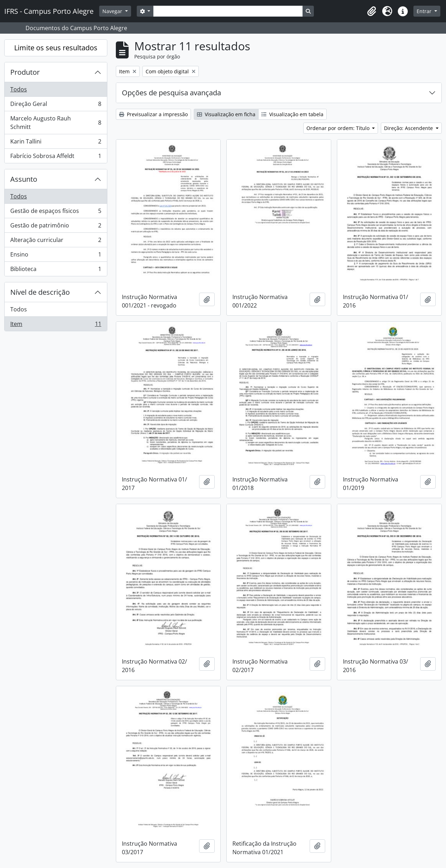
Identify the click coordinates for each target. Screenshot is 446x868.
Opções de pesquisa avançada (171, 93)
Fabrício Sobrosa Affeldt (56, 157)
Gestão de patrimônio (56, 227)
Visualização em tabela (292, 114)
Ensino (56, 256)
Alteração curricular (56, 241)
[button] (372, 11)
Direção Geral (56, 105)
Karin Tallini (56, 143)
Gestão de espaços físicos (56, 212)
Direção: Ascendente (409, 128)
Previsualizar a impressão (153, 114)
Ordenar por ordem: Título (339, 128)
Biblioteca (56, 270)
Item (56, 325)
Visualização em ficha (226, 114)
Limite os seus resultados (56, 48)
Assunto (24, 179)
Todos (19, 89)
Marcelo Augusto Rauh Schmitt (56, 123)
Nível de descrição (40, 292)
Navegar (113, 11)
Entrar (425, 11)
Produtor (25, 72)
